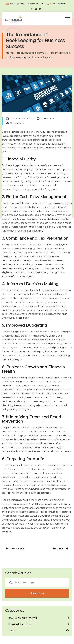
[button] (68, 19)
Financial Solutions (20, 624)
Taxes (11, 631)
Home (10, 53)
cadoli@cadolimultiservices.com (27, 3)
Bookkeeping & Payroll (31, 53)
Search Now (37, 593)
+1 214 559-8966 (58, 3)
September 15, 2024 (21, 119)
